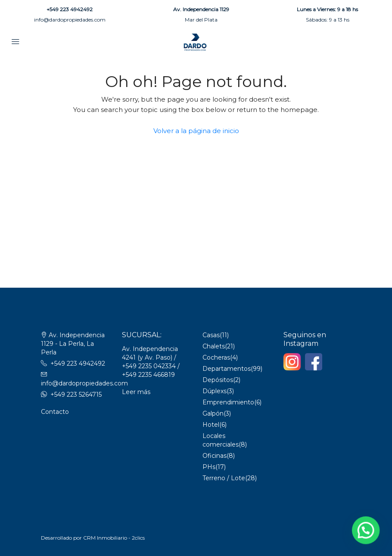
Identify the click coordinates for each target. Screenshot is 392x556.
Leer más (136, 392)
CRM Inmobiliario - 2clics (114, 538)
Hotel (211, 425)
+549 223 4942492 (70, 9)
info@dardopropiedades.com (70, 20)
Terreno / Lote (224, 478)
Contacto (55, 412)
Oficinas (215, 456)
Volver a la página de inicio (196, 131)
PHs (209, 467)
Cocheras (216, 357)
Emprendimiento (228, 402)
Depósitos (218, 380)
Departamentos (227, 369)
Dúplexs (215, 391)
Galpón (213, 413)
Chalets (214, 346)
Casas (211, 335)
